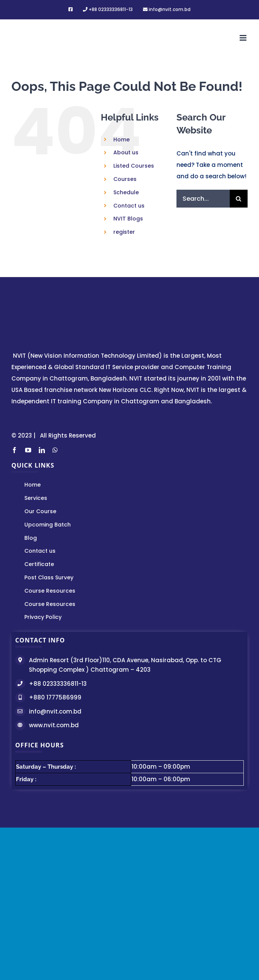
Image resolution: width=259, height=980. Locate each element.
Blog (31, 538)
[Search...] (203, 199)
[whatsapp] (55, 450)
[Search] (239, 199)
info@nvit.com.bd (55, 711)
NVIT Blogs (128, 219)
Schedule (126, 192)
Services (36, 498)
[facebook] (14, 450)
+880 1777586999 (55, 697)
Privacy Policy (43, 617)
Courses (125, 179)
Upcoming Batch (48, 525)
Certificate (39, 564)
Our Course (40, 511)
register (124, 232)
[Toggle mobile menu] (244, 38)
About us (126, 152)
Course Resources (50, 591)
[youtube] (28, 450)
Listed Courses (134, 166)
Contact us (129, 206)
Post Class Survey (49, 577)
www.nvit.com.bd (54, 725)
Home (122, 140)
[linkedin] (42, 450)
